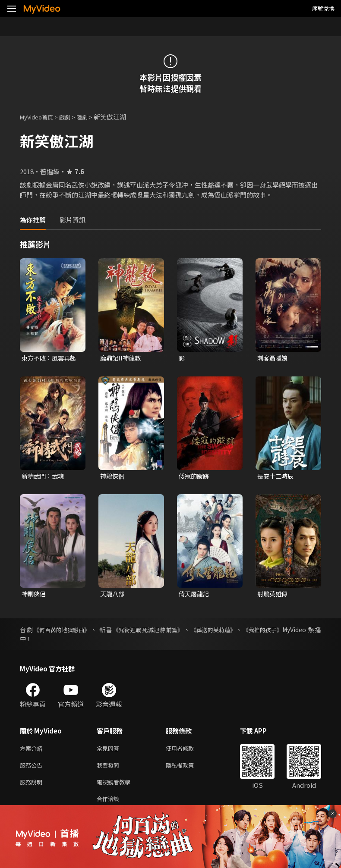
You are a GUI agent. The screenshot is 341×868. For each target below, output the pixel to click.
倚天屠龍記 (195, 595)
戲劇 (72, 117)
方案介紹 (33, 750)
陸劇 (91, 117)
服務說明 (33, 787)
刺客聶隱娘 (273, 358)
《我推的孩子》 (269, 631)
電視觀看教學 (116, 787)
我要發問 (110, 769)
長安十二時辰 (277, 477)
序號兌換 (323, 8)
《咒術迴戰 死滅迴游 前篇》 (150, 631)
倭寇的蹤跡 (195, 477)
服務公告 (33, 769)
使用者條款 (187, 750)
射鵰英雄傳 (273, 595)
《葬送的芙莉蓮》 (218, 631)
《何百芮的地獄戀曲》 (62, 631)
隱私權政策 (187, 769)
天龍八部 (113, 595)
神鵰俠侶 (113, 477)
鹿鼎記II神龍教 (122, 358)
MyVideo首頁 (39, 117)
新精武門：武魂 (44, 477)
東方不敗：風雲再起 (51, 358)
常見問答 (110, 750)
